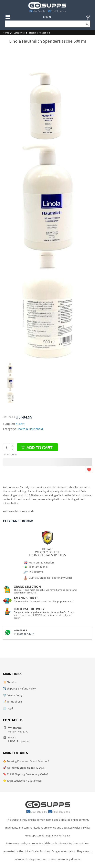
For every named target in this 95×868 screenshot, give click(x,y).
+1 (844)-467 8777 (24, 634)
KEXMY (20, 424)
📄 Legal (8, 708)
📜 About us (10, 682)
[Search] (47, 24)
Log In (47, 17)
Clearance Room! (18, 521)
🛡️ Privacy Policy (13, 695)
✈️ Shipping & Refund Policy (19, 689)
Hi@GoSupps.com (19, 741)
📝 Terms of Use (12, 702)
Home (6, 33)
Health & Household (40, 33)
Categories (19, 33)
